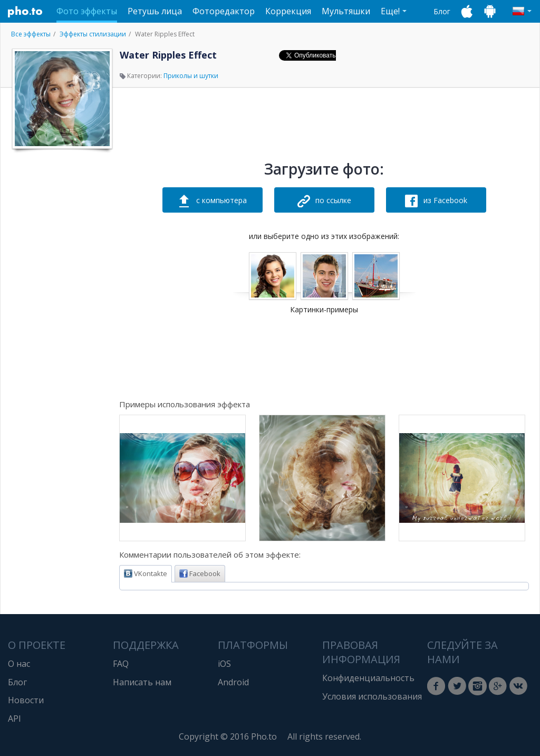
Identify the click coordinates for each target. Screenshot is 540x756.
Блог (442, 11)
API (15, 719)
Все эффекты (31, 34)
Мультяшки (346, 11)
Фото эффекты (87, 11)
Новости (26, 700)
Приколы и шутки (191, 76)
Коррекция (288, 11)
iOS (224, 664)
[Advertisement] (61, 313)
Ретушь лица (155, 11)
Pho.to (25, 12)
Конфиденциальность (368, 678)
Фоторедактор (224, 11)
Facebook (200, 573)
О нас (19, 664)
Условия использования (372, 696)
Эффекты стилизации (93, 34)
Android (233, 682)
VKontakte (146, 573)
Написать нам (142, 682)
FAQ (121, 664)
